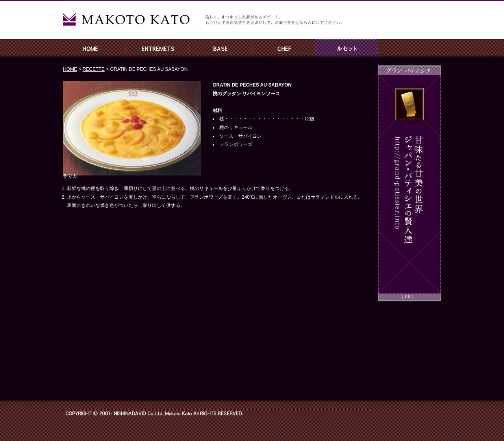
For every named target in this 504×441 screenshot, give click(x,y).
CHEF (283, 48)
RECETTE (346, 48)
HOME (94, 48)
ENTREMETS (157, 48)
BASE (220, 48)
